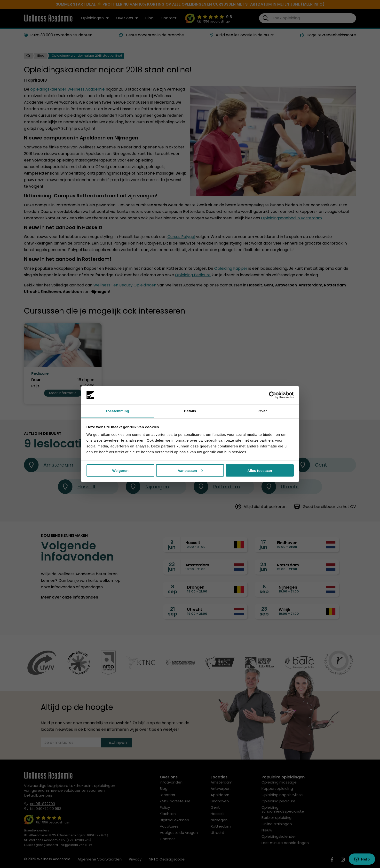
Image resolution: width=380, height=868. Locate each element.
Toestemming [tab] (117, 411)
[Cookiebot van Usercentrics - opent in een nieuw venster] (273, 395)
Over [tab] (263, 411)
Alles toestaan (260, 470)
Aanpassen (190, 470)
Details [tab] (190, 411)
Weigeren (120, 470)
